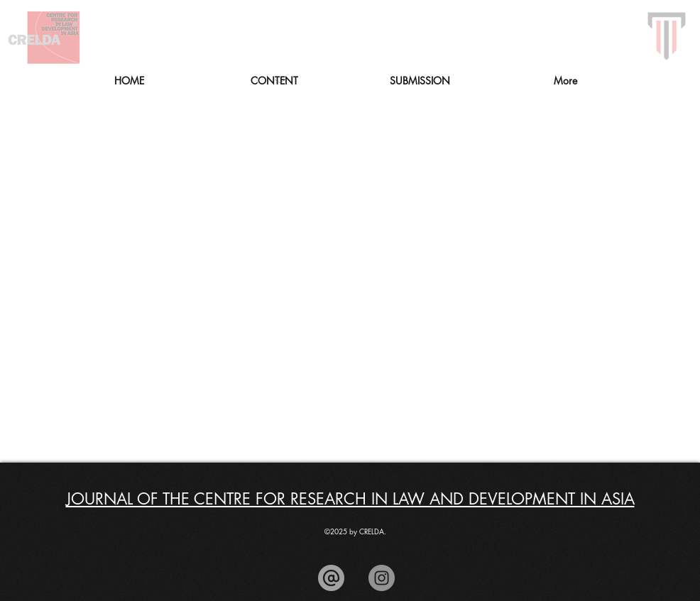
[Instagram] (382, 578)
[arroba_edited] (331, 578)
